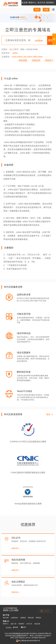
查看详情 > (16, 548)
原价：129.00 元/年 (29, 49)
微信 (23, 627)
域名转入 (49, 60)
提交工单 (14, 624)
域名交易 (37, 624)
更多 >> (50, 414)
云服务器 (23, 618)
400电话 (38, 618)
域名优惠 (23, 60)
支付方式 (29, 624)
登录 (37, 10)
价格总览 (36, 60)
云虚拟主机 (14, 618)
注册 (46, 10)
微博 (15, 627)
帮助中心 (6, 624)
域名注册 (6, 618)
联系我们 (21, 624)
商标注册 (31, 618)
